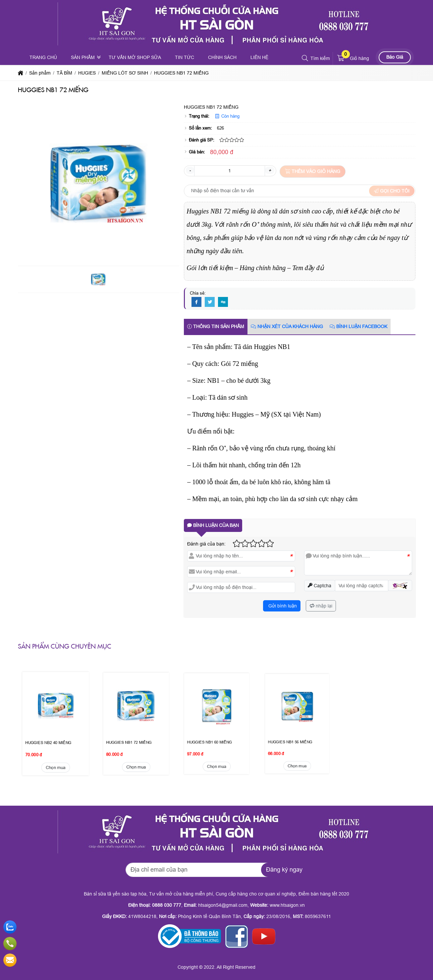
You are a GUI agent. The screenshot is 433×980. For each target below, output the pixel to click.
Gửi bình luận (282, 606)
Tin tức (185, 57)
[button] (305, 58)
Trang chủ (43, 57)
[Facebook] (196, 302)
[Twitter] (210, 302)
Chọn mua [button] (55, 726)
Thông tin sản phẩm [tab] (216, 326)
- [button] (190, 170)
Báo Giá (395, 57)
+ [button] (270, 170)
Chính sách (222, 57)
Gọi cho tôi (392, 191)
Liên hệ (259, 57)
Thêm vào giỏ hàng (313, 171)
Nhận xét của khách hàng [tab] (287, 326)
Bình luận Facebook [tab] (358, 326)
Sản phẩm (83, 57)
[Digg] (223, 302)
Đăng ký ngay (284, 870)
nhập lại (321, 606)
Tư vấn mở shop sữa (135, 57)
